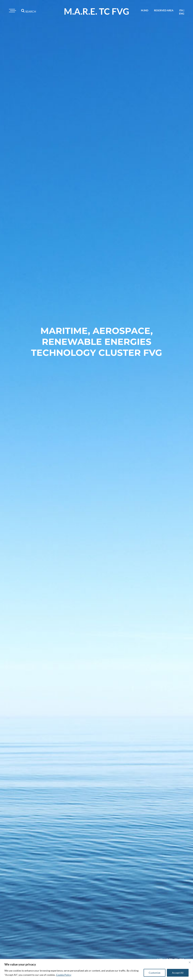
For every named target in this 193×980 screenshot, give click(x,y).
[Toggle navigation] (12, 11)
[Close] (190, 962)
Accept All (178, 973)
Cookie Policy (64, 975)
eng (182, 14)
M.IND (145, 10)
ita (181, 10)
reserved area (164, 10)
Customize (155, 973)
